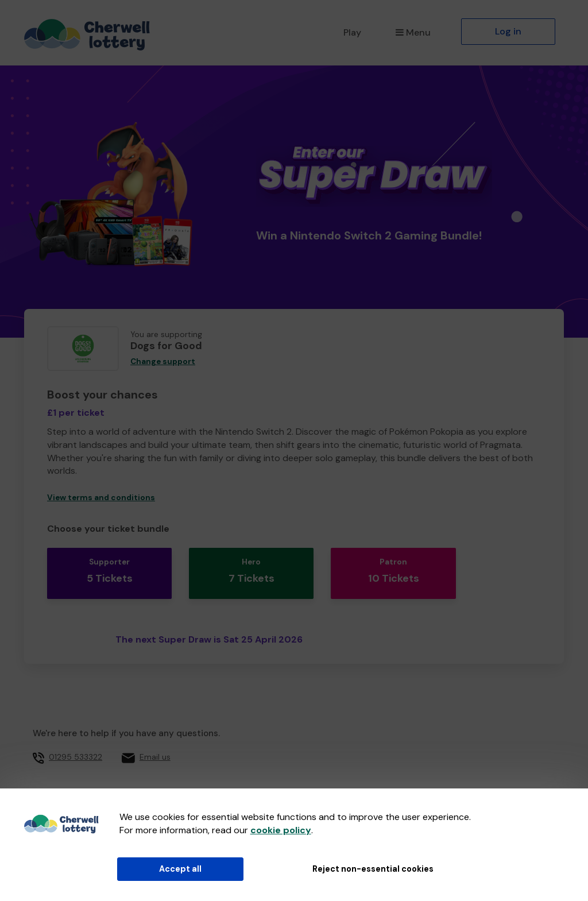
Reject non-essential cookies (373, 869)
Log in (508, 31)
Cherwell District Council (198, 780)
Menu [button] (413, 32)
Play (352, 32)
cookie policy (281, 830)
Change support (163, 361)
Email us (155, 745)
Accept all (180, 869)
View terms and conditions (101, 498)
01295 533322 (76, 745)
